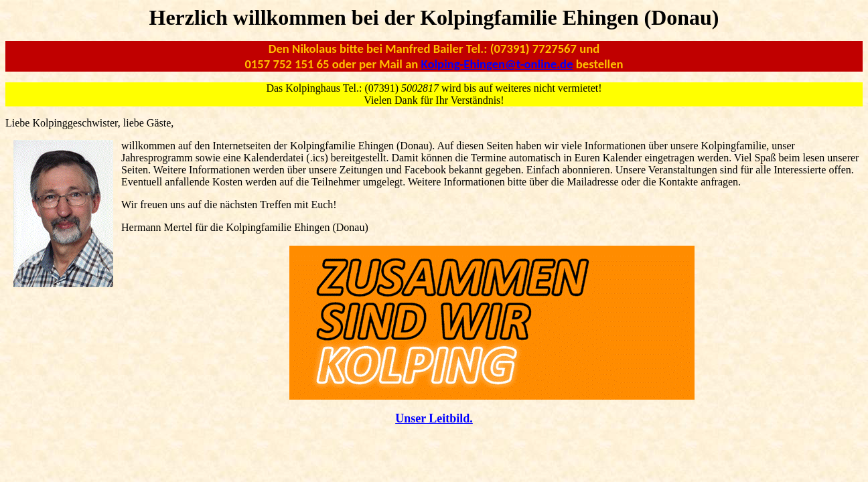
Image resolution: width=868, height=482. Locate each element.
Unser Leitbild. (434, 418)
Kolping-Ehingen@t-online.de (497, 64)
